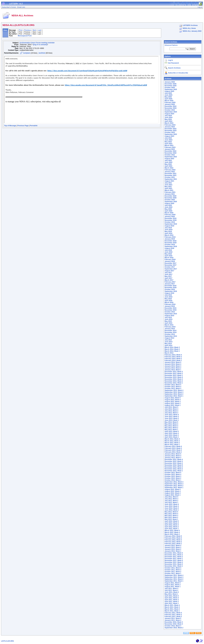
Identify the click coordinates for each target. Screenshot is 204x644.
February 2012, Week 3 (173, 540)
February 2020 (170, 215)
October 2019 (170, 222)
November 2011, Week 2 (174, 564)
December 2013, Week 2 (174, 374)
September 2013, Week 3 (174, 392)
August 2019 (169, 226)
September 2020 (171, 202)
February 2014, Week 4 (173, 355)
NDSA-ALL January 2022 (192, 31)
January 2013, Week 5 (173, 454)
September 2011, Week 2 (174, 579)
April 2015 (168, 323)
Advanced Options (171, 45)
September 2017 (171, 269)
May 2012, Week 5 (171, 512)
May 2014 (168, 344)
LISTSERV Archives (190, 25)
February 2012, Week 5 (173, 536)
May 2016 (168, 299)
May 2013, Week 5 (171, 422)
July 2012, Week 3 (171, 499)
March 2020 (169, 213)
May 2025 (168, 97)
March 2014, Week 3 (172, 347)
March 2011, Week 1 (172, 611)
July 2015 (168, 317)
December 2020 (171, 196)
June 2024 (169, 117)
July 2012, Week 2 (171, 501)
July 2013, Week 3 (171, 411)
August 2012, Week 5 (173, 489)
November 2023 (171, 131)
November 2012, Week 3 (174, 467)
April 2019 (168, 233)
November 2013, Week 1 (174, 383)
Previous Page (23, 126)
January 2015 (170, 329)
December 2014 (171, 331)
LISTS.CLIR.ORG (7, 641)
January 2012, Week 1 (173, 551)
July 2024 (168, 116)
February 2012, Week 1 (173, 544)
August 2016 (169, 293)
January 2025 (170, 104)
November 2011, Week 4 (174, 560)
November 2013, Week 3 (174, 379)
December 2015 (171, 308)
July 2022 (168, 160)
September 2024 (171, 112)
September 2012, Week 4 (174, 482)
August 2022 (169, 159)
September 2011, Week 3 (174, 577)
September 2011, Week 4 (174, 575)
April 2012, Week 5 (172, 521)
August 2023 (169, 136)
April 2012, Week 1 (172, 529)
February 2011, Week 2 (173, 616)
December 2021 (171, 174)
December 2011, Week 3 (174, 555)
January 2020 (170, 217)
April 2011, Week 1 (172, 603)
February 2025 (170, 103)
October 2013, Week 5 (173, 385)
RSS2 (199, 633)
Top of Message (10, 126)
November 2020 (171, 198)
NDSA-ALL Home (189, 28)
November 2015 (171, 310)
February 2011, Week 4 (173, 613)
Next (34, 30)
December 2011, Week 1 (174, 559)
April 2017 (168, 278)
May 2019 (168, 231)
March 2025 (169, 101)
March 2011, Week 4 (172, 605)
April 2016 (168, 301)
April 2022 (168, 166)
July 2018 (168, 250)
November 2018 (171, 243)
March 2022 (169, 168)
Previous (28, 30)
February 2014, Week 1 (173, 360)
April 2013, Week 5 (172, 431)
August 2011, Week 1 (173, 587)
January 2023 (170, 149)
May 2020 (168, 209)
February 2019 (170, 237)
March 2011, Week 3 (172, 607)
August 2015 (169, 316)
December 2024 (171, 106)
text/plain (27, 53)
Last (40, 30)
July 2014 (168, 340)
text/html (42, 53)
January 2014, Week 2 (173, 368)
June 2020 (169, 207)
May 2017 (168, 276)
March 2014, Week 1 (172, 351)
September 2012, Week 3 (174, 484)
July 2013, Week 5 (171, 407)
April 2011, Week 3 (172, 600)
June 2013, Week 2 (172, 418)
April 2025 (168, 99)
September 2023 (171, 134)
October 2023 (170, 132)
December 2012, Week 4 (174, 460)
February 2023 (170, 147)
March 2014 (169, 353)
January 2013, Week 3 (173, 458)
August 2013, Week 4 (173, 400)
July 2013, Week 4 (171, 409)
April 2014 (168, 345)
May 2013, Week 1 (171, 430)
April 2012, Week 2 (172, 527)
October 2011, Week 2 (173, 572)
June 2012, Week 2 (172, 508)
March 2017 (169, 280)
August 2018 (169, 248)
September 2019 (171, 224)
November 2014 (171, 332)
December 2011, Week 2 (174, 557)
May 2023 (168, 142)
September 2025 (171, 89)
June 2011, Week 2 (172, 592)
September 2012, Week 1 (174, 488)
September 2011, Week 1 (174, 581)
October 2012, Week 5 (173, 473)
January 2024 (170, 127)
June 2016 (169, 297)
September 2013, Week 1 (174, 396)
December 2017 (171, 263)
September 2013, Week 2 (174, 394)
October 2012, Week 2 (173, 478)
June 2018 (169, 252)
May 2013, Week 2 (171, 428)
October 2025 (170, 88)
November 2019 (171, 220)
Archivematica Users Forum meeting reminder (37, 43)
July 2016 (168, 295)
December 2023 (171, 129)
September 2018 (171, 246)
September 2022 (171, 157)
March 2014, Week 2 (172, 349)
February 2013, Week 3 (173, 448)
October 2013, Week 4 (173, 387)
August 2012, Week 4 (173, 491)
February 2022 (170, 170)
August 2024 (169, 114)
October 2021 (170, 177)
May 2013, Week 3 (171, 426)
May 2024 (168, 119)
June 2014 (169, 342)
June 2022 (169, 162)
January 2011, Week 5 (173, 618)
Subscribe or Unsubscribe (178, 73)
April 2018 (168, 256)
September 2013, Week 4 (174, 390)
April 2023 (168, 144)
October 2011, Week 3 (173, 570)
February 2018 (170, 260)
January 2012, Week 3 (173, 547)
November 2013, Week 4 (174, 377)
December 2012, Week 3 (174, 461)
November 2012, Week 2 (174, 469)
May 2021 (168, 187)
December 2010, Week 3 (174, 622)
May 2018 (168, 254)
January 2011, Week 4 (173, 620)
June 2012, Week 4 (172, 504)
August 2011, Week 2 (173, 585)
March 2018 (169, 258)
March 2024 (169, 123)
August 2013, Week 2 (173, 403)
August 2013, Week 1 (173, 405)
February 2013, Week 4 (173, 446)
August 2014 (169, 338)
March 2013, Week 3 (172, 441)
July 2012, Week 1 (171, 502)
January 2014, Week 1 (173, 370)
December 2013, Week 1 (174, 375)
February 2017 (170, 282)
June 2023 (169, 140)
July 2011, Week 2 (171, 590)
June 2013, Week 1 (172, 420)
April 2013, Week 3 (172, 435)
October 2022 (170, 155)
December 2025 (171, 84)
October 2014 (170, 334)
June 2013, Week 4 (172, 415)
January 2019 (170, 239)
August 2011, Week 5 (173, 583)
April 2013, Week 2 (172, 437)
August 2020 (169, 203)
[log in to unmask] (40, 45)
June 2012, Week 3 (172, 506)
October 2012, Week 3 (173, 476)
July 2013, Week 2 (171, 413)
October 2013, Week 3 (173, 388)
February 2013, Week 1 (173, 452)
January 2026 (170, 82)
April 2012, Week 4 (172, 523)
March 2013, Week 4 (172, 439)
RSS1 (192, 633)
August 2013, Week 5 (173, 398)
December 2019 (171, 218)
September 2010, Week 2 (174, 628)
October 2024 (170, 110)
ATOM (186, 633)
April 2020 (168, 211)
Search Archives (171, 42)
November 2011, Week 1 (174, 566)
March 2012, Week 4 (172, 532)
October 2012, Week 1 (173, 480)
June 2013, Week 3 (172, 417)
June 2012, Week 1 (172, 510)
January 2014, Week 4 (173, 364)
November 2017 (171, 265)
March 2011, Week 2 (172, 609)
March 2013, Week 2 (172, 443)
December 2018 (171, 241)
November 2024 (171, 108)
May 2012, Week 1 (171, 519)
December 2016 (171, 286)
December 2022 (171, 151)
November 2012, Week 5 (174, 465)
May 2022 (168, 164)
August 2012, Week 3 (173, 493)
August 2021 (169, 181)
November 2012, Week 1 (174, 471)
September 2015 (171, 314)
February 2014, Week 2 (173, 359)
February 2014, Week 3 (173, 357)
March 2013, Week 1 (172, 445)
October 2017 (170, 267)
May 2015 (168, 321)
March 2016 (169, 303)
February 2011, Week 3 (173, 615)
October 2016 (170, 289)
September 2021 (171, 179)
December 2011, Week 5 (174, 553)
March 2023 (169, 146)
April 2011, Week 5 (172, 596)
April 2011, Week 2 (172, 602)
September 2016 (171, 291)
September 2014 (171, 336)
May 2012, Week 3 (171, 516)
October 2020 (170, 200)
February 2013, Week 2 (173, 450)
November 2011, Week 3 (174, 562)
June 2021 (169, 185)
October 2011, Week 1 (173, 574)
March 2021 (169, 190)
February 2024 (170, 125)
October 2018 (170, 245)
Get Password (173, 63)
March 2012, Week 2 (172, 534)
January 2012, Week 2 (173, 549)
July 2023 (168, 138)
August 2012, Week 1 (173, 495)
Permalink (34, 126)
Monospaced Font (25, 36)
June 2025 (169, 95)
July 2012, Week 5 (171, 497)
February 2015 (170, 327)
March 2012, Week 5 (172, 531)
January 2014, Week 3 (173, 366)
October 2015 (170, 312)
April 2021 (168, 189)
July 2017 (168, 273)
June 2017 (169, 274)
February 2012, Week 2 (173, 542)
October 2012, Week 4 (173, 474)
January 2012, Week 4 (173, 545)
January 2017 (170, 284)
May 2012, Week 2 (171, 517)
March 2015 (169, 325)
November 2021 (171, 175)
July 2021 (168, 183)
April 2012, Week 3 (172, 525)
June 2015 (169, 319)
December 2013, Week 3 (174, 372)
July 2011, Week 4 (171, 588)
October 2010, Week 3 (173, 626)
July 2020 (168, 205)
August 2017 (169, 271)
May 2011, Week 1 (171, 594)
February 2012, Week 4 (173, 538)
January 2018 (170, 261)
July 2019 (168, 228)
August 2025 (169, 91)
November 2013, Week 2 (174, 381)
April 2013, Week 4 (172, 433)
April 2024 (168, 121)
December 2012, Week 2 (174, 463)
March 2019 (169, 235)
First (21, 30)
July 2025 (168, 93)
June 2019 (169, 230)
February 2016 (170, 304)
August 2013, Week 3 (173, 402)
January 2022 (170, 172)
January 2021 (170, 194)
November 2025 (171, 86)
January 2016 (170, 306)
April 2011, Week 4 (172, 598)
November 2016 (171, 288)
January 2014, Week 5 (173, 362)
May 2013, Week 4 (171, 424)
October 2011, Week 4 (173, 568)
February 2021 (170, 192)
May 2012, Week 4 (171, 514)
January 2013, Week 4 (173, 456)
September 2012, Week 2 (174, 486)
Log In (171, 60)
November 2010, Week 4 (174, 624)
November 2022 (171, 153)
